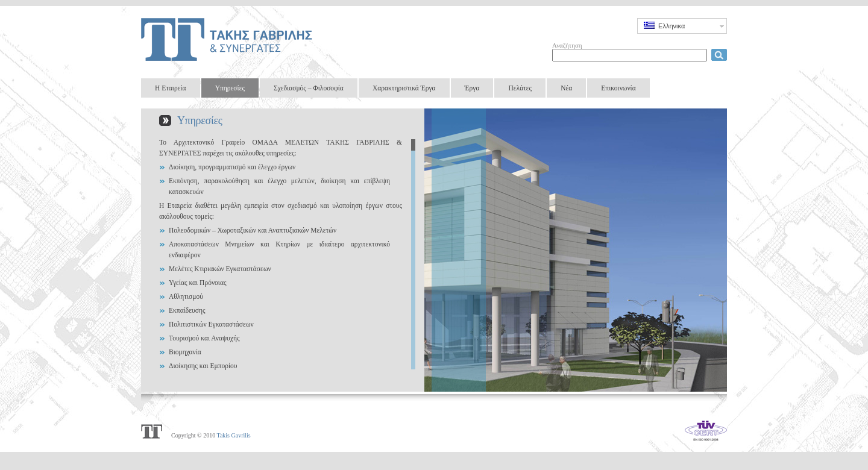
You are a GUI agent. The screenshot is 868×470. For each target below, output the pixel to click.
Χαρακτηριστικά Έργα (404, 88)
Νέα (566, 88)
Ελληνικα (664, 26)
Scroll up (413, 136)
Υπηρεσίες (230, 88)
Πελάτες (520, 88)
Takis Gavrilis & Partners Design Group (229, 39)
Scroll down (413, 372)
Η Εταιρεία (171, 88)
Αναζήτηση (567, 45)
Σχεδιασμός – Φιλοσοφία (309, 88)
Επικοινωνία (618, 88)
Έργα (472, 88)
